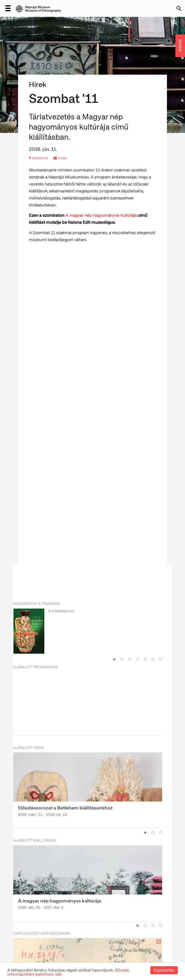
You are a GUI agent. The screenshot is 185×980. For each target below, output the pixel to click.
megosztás (39, 158)
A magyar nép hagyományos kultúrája (101, 215)
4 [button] (138, 659)
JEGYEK (180, 46)
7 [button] (161, 659)
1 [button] (114, 659)
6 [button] (153, 659)
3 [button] (130, 659)
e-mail (60, 158)
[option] (88, 632)
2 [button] (122, 659)
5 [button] (145, 659)
